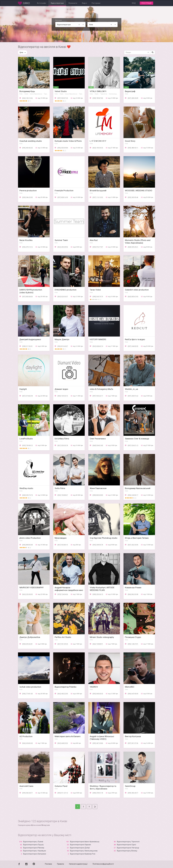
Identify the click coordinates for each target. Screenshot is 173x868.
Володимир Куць (27, 91)
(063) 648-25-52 (63, 743)
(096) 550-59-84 (63, 148)
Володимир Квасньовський (138, 488)
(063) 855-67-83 (133, 297)
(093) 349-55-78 (98, 545)
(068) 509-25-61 (133, 247)
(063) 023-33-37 (63, 297)
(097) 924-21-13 (133, 445)
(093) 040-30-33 (98, 694)
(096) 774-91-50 (27, 694)
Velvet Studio (61, 91)
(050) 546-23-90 (27, 197)
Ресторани (96, 3)
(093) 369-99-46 (133, 197)
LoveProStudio (26, 439)
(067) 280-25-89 (133, 98)
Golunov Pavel (61, 786)
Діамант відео (61, 389)
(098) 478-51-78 (98, 793)
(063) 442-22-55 (63, 694)
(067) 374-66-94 (27, 396)
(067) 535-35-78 (63, 445)
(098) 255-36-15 (98, 594)
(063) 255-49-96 (63, 247)
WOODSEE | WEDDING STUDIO (139, 191)
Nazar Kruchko (26, 240)
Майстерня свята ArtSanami (68, 736)
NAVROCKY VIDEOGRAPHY (32, 588)
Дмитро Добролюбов (30, 637)
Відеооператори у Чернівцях (35, 851)
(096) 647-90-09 (133, 694)
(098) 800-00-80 (98, 495)
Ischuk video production (30, 687)
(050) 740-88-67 (63, 495)
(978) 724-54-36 (63, 594)
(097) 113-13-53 (98, 197)
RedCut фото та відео (135, 339)
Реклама (48, 864)
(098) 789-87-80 (98, 98)
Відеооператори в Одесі (126, 845)
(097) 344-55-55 (133, 346)
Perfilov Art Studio (63, 637)
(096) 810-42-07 (63, 346)
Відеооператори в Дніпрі (80, 848)
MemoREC (130, 687)
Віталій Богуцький (98, 191)
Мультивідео (61, 538)
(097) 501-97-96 (133, 743)
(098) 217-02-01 (27, 346)
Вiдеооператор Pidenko (66, 687)
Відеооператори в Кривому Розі (83, 854)
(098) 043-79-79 (98, 297)
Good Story (130, 141)
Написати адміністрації (78, 864)
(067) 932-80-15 (63, 545)
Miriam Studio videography (102, 637)
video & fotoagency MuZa (101, 389)
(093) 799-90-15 (27, 445)
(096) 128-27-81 (133, 644)
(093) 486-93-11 (133, 148)
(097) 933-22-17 (98, 396)
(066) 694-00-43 (27, 743)
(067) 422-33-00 (133, 545)
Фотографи (42, 3)
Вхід (134, 3)
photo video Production (30, 538)
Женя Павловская (98, 488)
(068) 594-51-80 (98, 445)
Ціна (23, 52)
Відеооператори (57, 3)
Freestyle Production (64, 191)
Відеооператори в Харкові (80, 845)
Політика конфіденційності (103, 864)
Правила (60, 864)
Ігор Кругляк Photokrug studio (104, 538)
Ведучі (84, 3)
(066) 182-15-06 (27, 98)
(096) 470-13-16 (27, 247)
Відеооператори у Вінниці (127, 851)
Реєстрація (146, 3)
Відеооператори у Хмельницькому (84, 851)
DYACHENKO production (66, 290)
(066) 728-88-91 (98, 644)
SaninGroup (130, 786)
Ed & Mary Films (62, 439)
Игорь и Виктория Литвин (137, 538)
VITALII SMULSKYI (98, 91)
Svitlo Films (60, 488)
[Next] (95, 807)
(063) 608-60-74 (98, 346)
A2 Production (26, 736)
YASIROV (94, 687)
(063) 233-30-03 (27, 594)
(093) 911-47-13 (63, 793)
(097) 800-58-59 (27, 297)
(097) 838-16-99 (63, 197)
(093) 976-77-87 (98, 247)
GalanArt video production (137, 290)
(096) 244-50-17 (133, 495)
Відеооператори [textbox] (69, 25)
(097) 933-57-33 (63, 98)
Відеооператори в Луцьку (33, 845)
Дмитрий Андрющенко (30, 339)
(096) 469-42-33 (27, 148)
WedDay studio (26, 488)
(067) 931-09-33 (63, 644)
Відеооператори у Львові (33, 842)
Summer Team (61, 240)
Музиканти (73, 3)
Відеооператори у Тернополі (128, 842)
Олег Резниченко (98, 439)
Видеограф (130, 91)
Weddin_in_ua (131, 389)
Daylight (23, 389)
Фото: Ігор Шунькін (149, 40)
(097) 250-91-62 (133, 396)
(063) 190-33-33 (98, 148)
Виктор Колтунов (133, 736)
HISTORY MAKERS (98, 339)
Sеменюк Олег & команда (137, 439)
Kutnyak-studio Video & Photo (68, 141)
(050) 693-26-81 (27, 644)
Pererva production (28, 191)
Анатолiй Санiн (26, 786)
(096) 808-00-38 (27, 545)
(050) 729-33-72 (63, 396)
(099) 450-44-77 (27, 793)
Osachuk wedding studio (31, 141)
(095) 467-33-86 (98, 743)
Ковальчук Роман (133, 588)
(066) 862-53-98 (133, 594)
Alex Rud (94, 240)
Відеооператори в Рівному (34, 848)
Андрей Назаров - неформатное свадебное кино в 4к (69, 590)
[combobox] (70, 24)
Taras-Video (95, 290)
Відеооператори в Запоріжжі (35, 854)
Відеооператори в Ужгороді (128, 848)
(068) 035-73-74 (27, 495)
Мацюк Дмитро (62, 339)
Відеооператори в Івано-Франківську (85, 842)
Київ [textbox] (101, 25)
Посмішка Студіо (133, 637)
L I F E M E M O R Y (98, 141)
